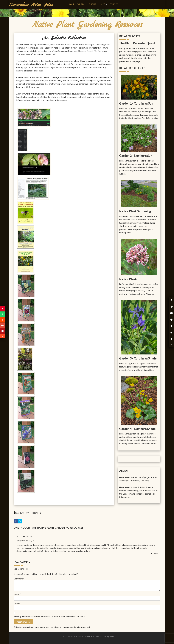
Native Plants (128, 279)
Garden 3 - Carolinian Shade (138, 358)
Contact (114, 4)
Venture (92, 4)
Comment (19, 579)
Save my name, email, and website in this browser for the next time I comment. (49, 616)
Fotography (109, 637)
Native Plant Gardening (135, 211)
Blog (103, 4)
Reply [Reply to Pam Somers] (155, 554)
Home (72, 4)
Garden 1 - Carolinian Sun (136, 103)
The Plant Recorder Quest (137, 43)
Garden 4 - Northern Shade (137, 429)
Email (17, 604)
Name (17, 594)
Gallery (80, 4)
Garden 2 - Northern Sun (136, 156)
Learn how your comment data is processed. (70, 627)
